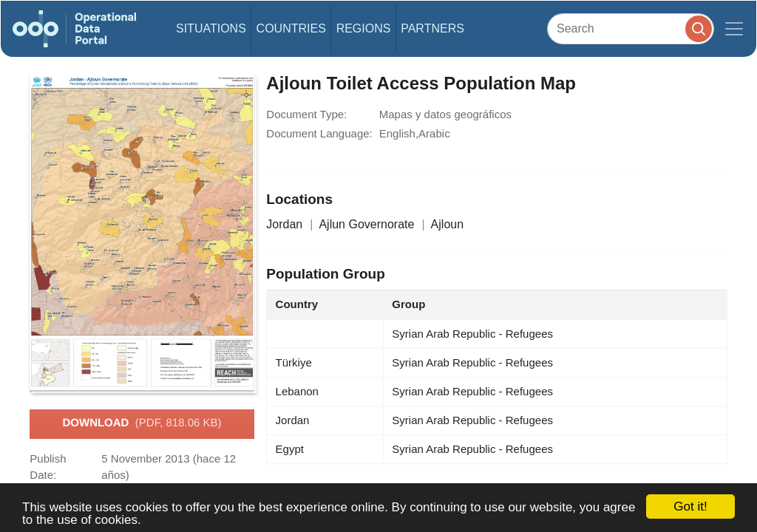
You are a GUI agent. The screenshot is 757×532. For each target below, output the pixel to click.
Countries (291, 28)
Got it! (690, 507)
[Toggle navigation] (734, 29)
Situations (211, 28)
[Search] (631, 28)
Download (142, 423)
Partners (432, 28)
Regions (364, 28)
